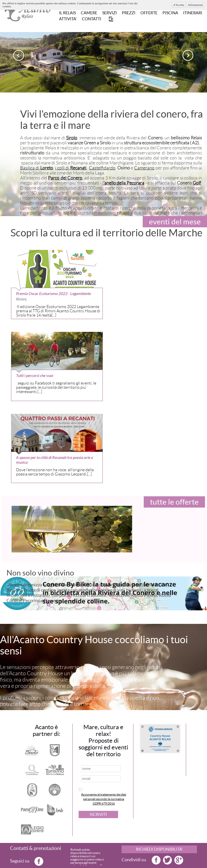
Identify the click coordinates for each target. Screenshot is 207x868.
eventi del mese (175, 222)
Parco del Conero (65, 178)
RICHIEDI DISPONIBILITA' (159, 849)
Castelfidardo (102, 168)
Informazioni (196, 5)
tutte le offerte (174, 502)
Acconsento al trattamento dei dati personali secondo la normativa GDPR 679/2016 (104, 799)
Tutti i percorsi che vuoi (35, 376)
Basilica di (37, 168)
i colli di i (71, 168)
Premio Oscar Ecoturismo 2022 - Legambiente (54, 294)
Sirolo (72, 138)
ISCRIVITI (98, 814)
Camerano (144, 168)
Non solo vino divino (40, 573)
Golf (197, 183)
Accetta (180, 5)
